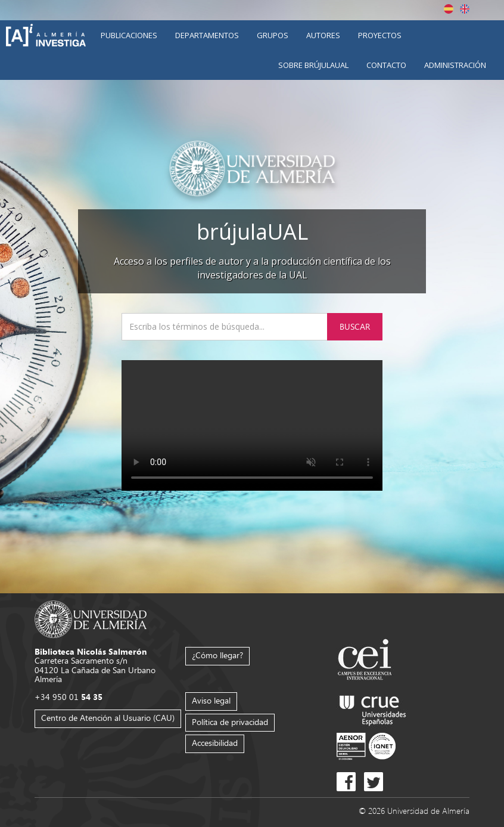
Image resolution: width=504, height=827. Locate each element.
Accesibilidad (215, 743)
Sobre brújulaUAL (313, 65)
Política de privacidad (230, 722)
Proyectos (380, 35)
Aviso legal (211, 700)
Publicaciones (129, 35)
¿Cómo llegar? (217, 655)
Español (449, 9)
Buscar (355, 326)
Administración (455, 65)
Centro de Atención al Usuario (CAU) (108, 718)
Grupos (273, 35)
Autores (323, 35)
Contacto (386, 65)
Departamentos (207, 35)
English (465, 9)
